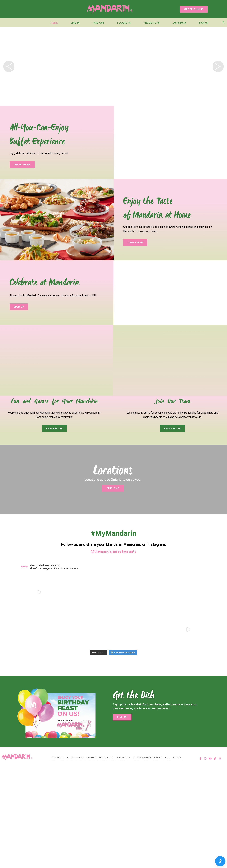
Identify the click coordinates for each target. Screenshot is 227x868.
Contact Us (58, 765)
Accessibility (123, 765)
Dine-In (75, 23)
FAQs (167, 765)
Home (54, 23)
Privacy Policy (106, 765)
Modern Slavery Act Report (147, 765)
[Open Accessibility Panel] (220, 861)
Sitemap (177, 765)
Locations (124, 23)
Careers (91, 765)
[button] (194, 9)
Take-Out (98, 23)
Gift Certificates (75, 765)
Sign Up (204, 23)
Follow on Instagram (123, 660)
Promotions (152, 23)
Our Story (179, 23)
